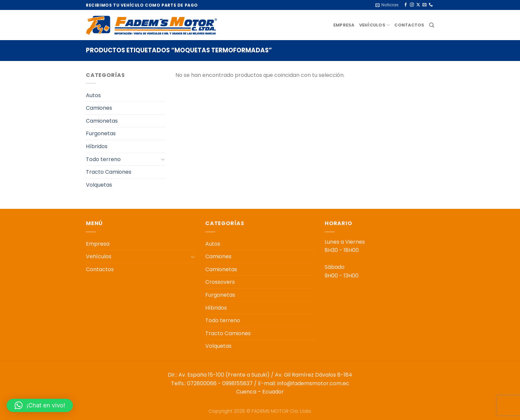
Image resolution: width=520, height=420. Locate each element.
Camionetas (102, 121)
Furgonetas (101, 133)
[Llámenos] (431, 5)
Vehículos (375, 25)
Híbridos (97, 146)
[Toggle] (163, 159)
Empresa (344, 25)
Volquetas (99, 185)
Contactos (409, 25)
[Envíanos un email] (424, 5)
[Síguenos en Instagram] (412, 5)
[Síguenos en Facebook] (406, 5)
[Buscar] (432, 25)
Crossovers (220, 282)
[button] (40, 405)
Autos (93, 95)
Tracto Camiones (109, 172)
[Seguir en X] (418, 5)
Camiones (99, 108)
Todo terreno (103, 159)
